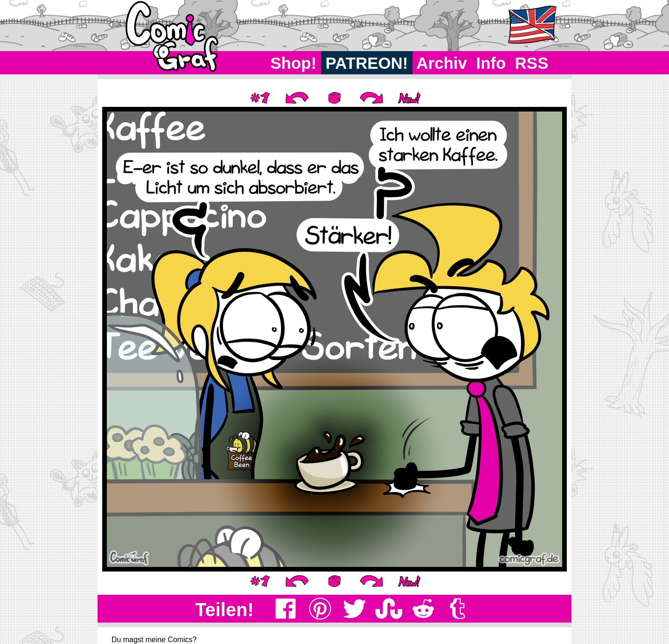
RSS (532, 63)
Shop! (293, 63)
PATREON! (367, 63)
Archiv (442, 63)
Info (491, 63)
